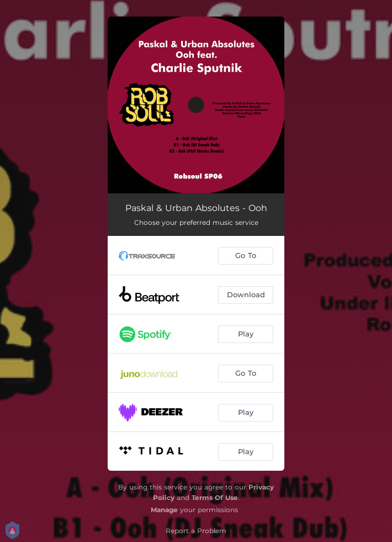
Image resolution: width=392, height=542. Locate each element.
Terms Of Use (215, 498)
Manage (164, 510)
